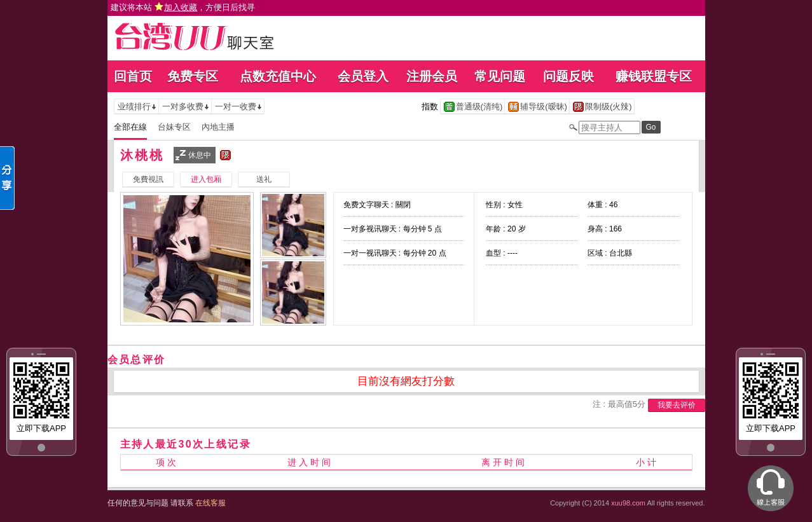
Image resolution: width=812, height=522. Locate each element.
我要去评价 (677, 405)
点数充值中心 (278, 76)
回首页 (133, 76)
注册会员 (432, 76)
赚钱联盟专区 (654, 76)
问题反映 (568, 76)
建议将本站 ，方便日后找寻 (183, 7)
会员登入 (363, 76)
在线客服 (210, 503)
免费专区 (193, 76)
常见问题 (500, 76)
